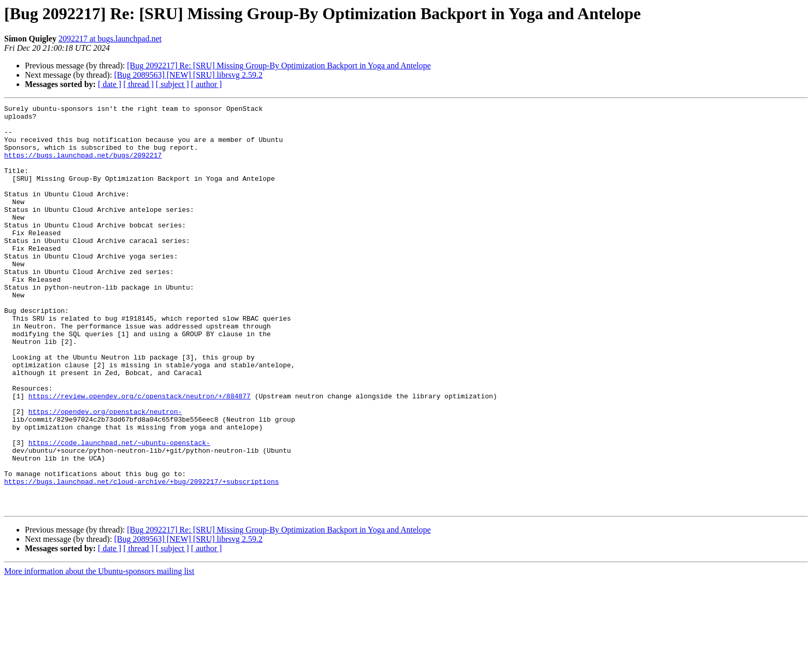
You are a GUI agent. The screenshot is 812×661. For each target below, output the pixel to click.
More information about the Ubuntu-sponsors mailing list (99, 652)
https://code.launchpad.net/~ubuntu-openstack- (119, 511)
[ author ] (207, 84)
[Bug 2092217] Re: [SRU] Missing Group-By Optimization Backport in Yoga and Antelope (279, 66)
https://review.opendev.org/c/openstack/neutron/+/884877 (140, 455)
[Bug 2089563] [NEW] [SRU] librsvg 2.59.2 (188, 75)
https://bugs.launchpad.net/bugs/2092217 (83, 166)
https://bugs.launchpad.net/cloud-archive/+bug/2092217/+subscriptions (141, 557)
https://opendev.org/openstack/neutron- (105, 473)
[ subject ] (172, 84)
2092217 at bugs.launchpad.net (110, 39)
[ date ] (110, 84)
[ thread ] (139, 84)
